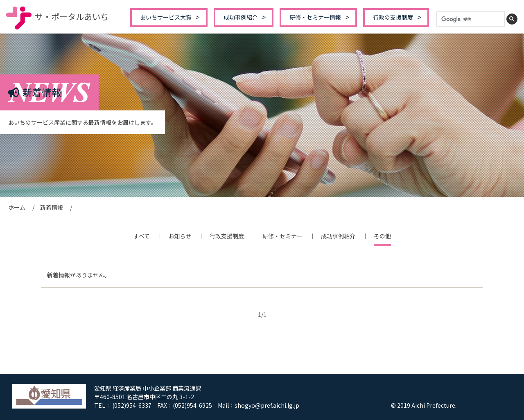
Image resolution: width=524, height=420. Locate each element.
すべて (142, 236)
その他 (382, 236)
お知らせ (180, 236)
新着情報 (52, 207)
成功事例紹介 (241, 17)
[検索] (471, 19)
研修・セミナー (282, 236)
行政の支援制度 (393, 17)
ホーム (17, 207)
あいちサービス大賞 (166, 17)
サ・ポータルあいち (57, 17)
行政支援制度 (227, 236)
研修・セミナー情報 (315, 17)
